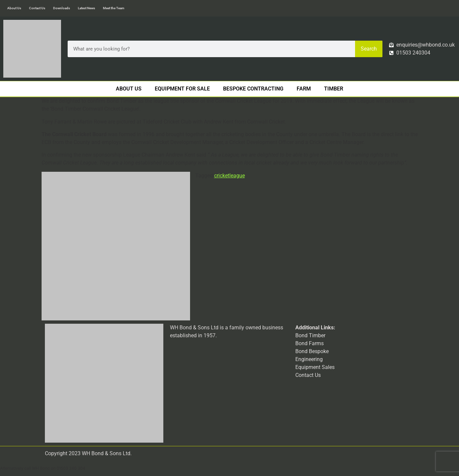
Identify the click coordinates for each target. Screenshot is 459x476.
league (237, 176)
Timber (334, 89)
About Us (14, 8)
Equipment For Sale (182, 89)
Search (369, 49)
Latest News (86, 8)
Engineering (309, 359)
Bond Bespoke (312, 351)
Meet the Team (114, 8)
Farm (304, 89)
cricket (222, 176)
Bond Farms (310, 343)
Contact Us (37, 8)
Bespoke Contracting (253, 89)
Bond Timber (310, 335)
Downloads (62, 8)
